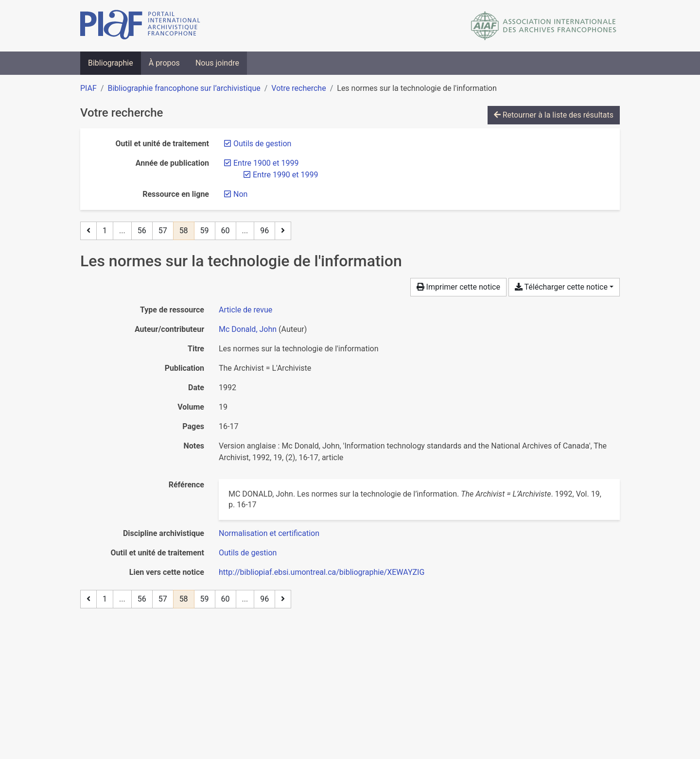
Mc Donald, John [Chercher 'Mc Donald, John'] (248, 329)
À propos (164, 63)
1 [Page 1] (105, 231)
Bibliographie (111, 63)
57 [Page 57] (163, 231)
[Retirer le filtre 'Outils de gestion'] (262, 144)
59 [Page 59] (205, 231)
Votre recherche (298, 88)
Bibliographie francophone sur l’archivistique (184, 88)
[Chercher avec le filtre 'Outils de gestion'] (248, 553)
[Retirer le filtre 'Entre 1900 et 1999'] (266, 163)
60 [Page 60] (226, 231)
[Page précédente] (88, 231)
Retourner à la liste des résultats (554, 115)
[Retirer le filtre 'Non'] (240, 194)
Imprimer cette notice (458, 287)
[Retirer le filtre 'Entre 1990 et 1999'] (285, 175)
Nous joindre (217, 63)
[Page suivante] (283, 231)
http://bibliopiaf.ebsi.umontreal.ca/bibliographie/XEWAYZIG (322, 572)
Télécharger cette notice (561, 287)
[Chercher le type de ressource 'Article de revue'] (245, 310)
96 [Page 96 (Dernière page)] (264, 231)
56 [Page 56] (142, 231)
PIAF (88, 88)
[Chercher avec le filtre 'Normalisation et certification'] (269, 533)
